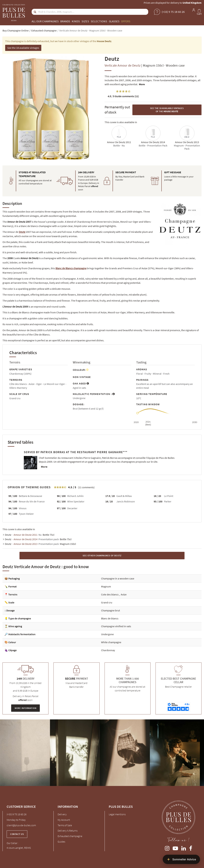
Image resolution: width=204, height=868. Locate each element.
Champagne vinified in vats (116, 626)
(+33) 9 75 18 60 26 (17, 814)
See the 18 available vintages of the (167, 110)
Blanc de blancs (110, 618)
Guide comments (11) (123, 96)
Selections (99, 21)
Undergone (107, 634)
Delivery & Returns (68, 831)
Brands (65, 21)
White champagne (111, 642)
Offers (126, 21)
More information (25, 708)
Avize (124, 594)
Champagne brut (110, 610)
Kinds (76, 21)
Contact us (17, 834)
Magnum (106, 586)
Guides (61, 842)
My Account (64, 820)
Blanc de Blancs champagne (71, 268)
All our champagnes (45, 21)
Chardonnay (108, 650)
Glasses (114, 21)
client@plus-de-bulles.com (21, 825)
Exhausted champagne (70, 836)
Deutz (22, 232)
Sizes (85, 21)
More (142, 84)
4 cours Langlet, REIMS (19, 848)
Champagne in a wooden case (118, 578)
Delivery (62, 814)
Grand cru (107, 602)
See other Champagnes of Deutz (102, 555)
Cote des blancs (110, 594)
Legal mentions (117, 814)
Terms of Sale (65, 825)
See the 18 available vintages (23, 48)
